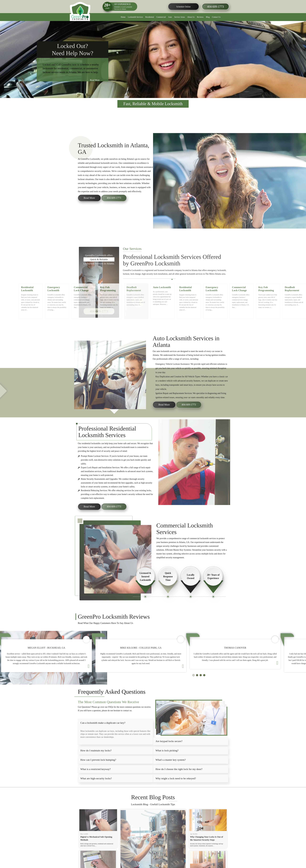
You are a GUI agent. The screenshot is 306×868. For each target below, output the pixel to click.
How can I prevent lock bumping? (98, 768)
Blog (208, 17)
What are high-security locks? (96, 786)
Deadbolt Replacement (135, 309)
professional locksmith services (103, 171)
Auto (170, 17)
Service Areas (180, 17)
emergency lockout (135, 175)
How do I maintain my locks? (96, 758)
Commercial (161, 17)
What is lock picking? (167, 758)
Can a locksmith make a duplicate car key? (103, 731)
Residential (150, 17)
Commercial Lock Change (82, 309)
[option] (153, 60)
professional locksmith (120, 455)
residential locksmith (91, 451)
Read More (94, 81)
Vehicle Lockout (173, 372)
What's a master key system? (171, 768)
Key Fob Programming (109, 309)
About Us (191, 17)
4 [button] (176, 295)
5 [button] (178, 295)
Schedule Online (183, 7)
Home (123, 17)
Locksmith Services (135, 17)
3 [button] (175, 295)
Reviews (200, 17)
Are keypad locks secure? (169, 749)
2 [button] (173, 295)
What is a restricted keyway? (96, 777)
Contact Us (216, 17)
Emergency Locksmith (55, 309)
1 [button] (172, 295)
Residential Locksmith (28, 309)
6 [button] (179, 295)
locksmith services (169, 359)
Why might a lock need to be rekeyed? (176, 786)
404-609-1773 (215, 7)
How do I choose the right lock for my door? (179, 777)
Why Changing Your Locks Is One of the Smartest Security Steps (207, 846)
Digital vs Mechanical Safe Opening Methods (97, 846)
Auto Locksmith (162, 308)
